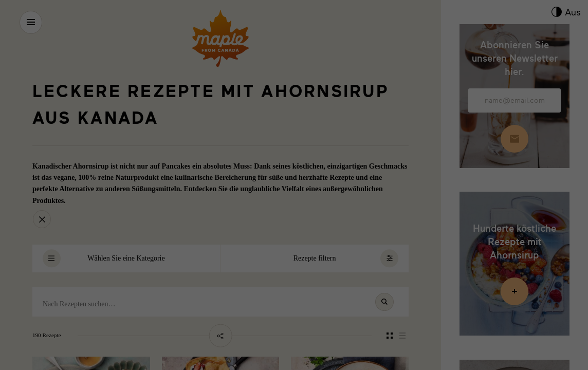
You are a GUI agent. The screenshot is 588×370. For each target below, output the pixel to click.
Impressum (561, 301)
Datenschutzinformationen (335, 294)
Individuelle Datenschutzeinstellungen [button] (514, 274)
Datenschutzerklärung (519, 301)
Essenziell (30, 332)
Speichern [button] (514, 238)
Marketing (268, 332)
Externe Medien (396, 332)
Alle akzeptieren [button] (514, 208)
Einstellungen (145, 318)
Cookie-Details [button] (473, 301)
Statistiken (149, 332)
